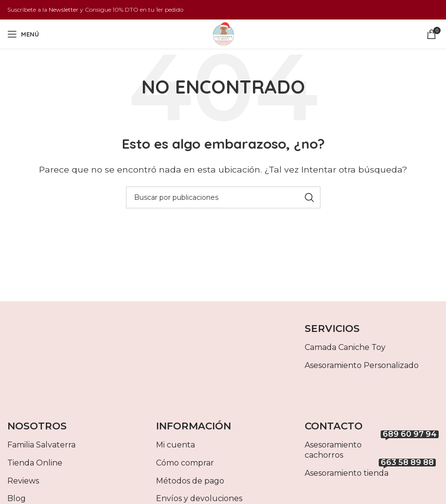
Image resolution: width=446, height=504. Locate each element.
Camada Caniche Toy (345, 347)
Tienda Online (35, 463)
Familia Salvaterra (41, 445)
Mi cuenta (175, 445)
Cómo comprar (185, 463)
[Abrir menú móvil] (23, 34)
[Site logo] (223, 33)
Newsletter (64, 10)
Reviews (23, 481)
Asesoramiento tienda (370, 471)
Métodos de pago (190, 481)
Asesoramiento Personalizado (362, 365)
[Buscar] (223, 197)
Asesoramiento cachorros (372, 448)
